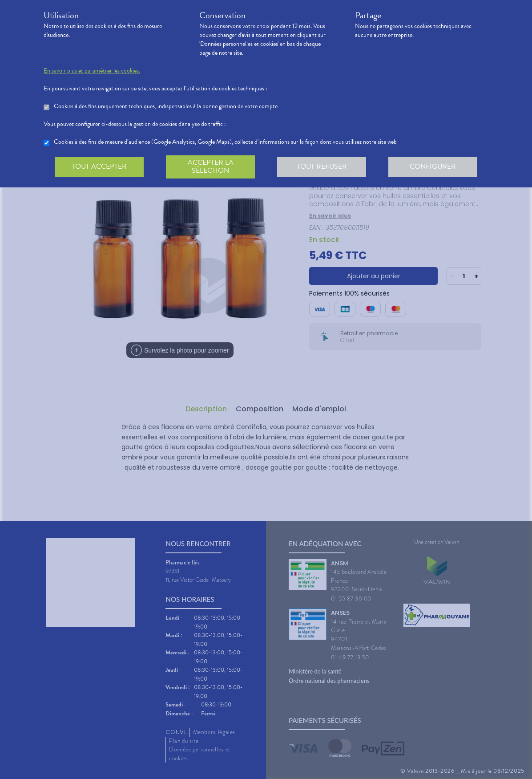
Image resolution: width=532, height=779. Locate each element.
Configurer (433, 166)
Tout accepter (99, 166)
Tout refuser (322, 166)
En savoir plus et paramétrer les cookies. (92, 71)
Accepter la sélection (211, 166)
